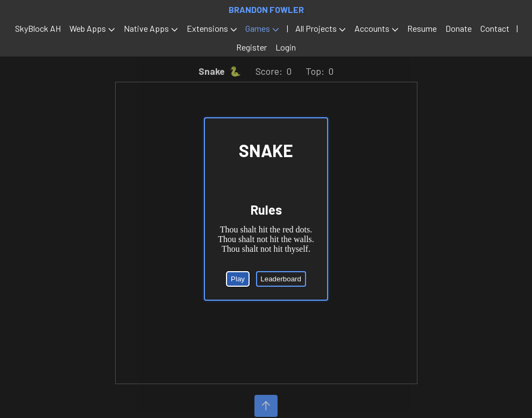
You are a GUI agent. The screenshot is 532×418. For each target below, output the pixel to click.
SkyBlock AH (38, 28)
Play (238, 278)
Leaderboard (281, 278)
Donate (459, 28)
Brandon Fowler (266, 9)
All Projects (316, 28)
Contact (495, 28)
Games (258, 28)
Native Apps (146, 28)
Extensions (207, 28)
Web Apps (88, 28)
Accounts (372, 28)
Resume (422, 28)
